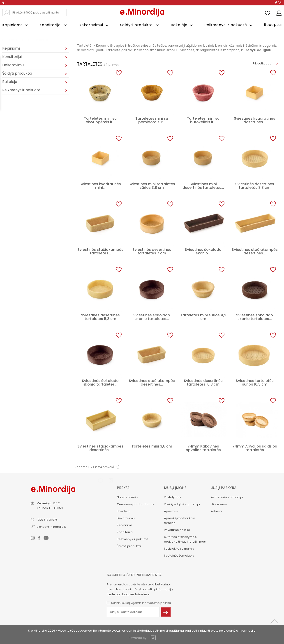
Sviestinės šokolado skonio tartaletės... (152, 317)
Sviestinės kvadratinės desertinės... (255, 120)
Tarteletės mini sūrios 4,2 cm (203, 317)
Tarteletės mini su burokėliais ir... (203, 120)
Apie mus (171, 511)
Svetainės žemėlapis (179, 556)
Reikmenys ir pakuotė (229, 25)
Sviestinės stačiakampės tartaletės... (100, 251)
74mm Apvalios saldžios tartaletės (255, 448)
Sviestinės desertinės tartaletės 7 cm (152, 251)
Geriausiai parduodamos (135, 504)
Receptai (273, 25)
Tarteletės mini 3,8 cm (152, 446)
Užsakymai (219, 504)
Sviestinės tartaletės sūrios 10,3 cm (255, 383)
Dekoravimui (94, 25)
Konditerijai (54, 25)
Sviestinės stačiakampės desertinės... (255, 251)
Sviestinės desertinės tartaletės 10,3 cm (203, 383)
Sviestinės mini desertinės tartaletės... (203, 186)
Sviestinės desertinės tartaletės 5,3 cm (100, 317)
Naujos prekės (127, 497)
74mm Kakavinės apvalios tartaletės (203, 448)
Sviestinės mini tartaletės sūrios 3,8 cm (152, 186)
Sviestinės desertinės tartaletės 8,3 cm (255, 186)
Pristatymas (173, 497)
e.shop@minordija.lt (51, 527)
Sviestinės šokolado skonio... (203, 251)
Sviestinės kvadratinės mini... (100, 186)
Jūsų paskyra (224, 488)
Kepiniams (16, 25)
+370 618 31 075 (47, 520)
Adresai (217, 511)
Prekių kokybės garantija (182, 504)
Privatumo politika (177, 530)
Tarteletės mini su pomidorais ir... (152, 120)
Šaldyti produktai (140, 25)
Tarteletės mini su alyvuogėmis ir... (100, 120)
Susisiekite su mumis (179, 549)
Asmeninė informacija (227, 497)
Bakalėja (182, 25)
